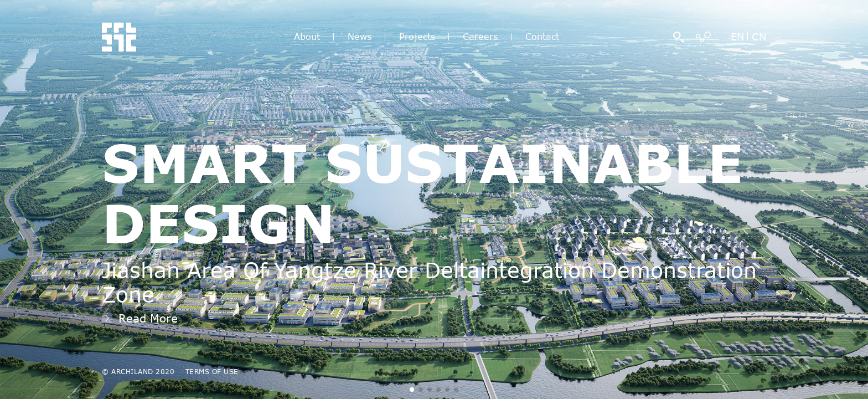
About (307, 37)
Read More (148, 318)
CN (759, 37)
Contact (542, 37)
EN (737, 37)
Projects (417, 37)
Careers (480, 37)
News (360, 37)
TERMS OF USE (212, 371)
